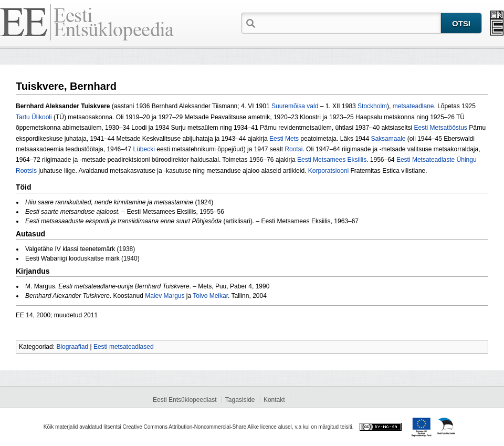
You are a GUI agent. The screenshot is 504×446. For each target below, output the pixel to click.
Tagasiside (240, 400)
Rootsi (293, 149)
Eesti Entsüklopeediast (185, 400)
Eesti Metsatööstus (440, 128)
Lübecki (144, 149)
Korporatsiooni (328, 171)
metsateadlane (413, 106)
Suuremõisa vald (295, 106)
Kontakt (274, 400)
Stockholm (372, 106)
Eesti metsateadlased (124, 347)
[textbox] (349, 23)
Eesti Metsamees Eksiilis (332, 160)
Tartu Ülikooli (34, 117)
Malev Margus (165, 296)
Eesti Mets (284, 139)
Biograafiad (72, 347)
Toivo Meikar (210, 296)
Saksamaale (388, 139)
